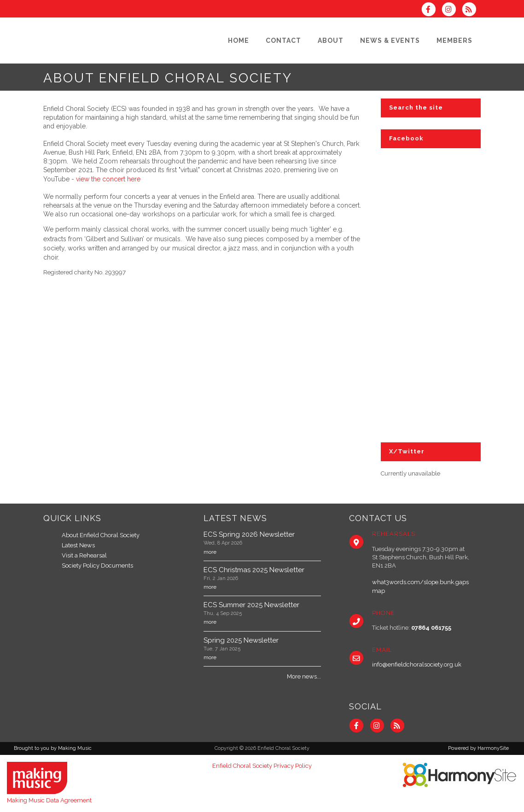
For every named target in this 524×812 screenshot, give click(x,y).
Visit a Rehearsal (84, 555)
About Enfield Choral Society (101, 535)
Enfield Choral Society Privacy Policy (262, 766)
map (378, 591)
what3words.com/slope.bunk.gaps (420, 582)
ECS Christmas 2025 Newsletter (254, 570)
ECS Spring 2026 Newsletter (249, 534)
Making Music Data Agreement (49, 800)
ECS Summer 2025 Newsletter (251, 605)
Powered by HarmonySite (478, 748)
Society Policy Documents (97, 565)
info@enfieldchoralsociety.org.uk (417, 664)
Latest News (78, 545)
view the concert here (108, 179)
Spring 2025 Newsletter (241, 640)
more (210, 552)
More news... (304, 676)
